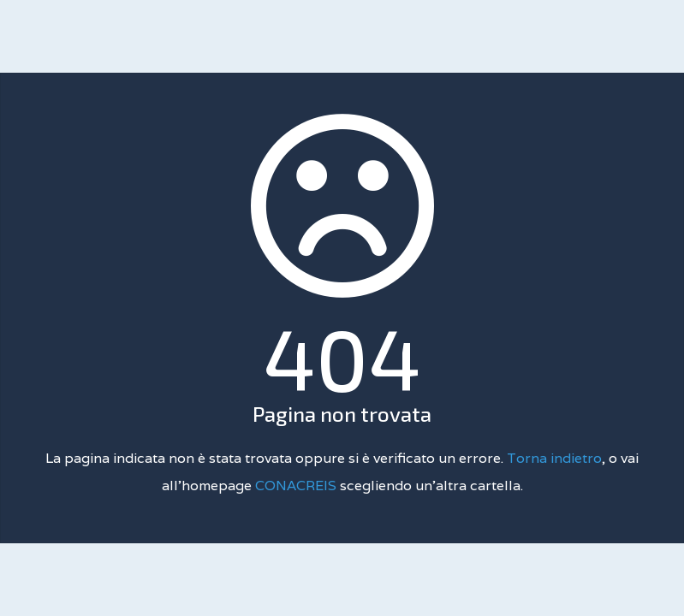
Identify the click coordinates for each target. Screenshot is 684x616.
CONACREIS (297, 486)
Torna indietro (554, 458)
